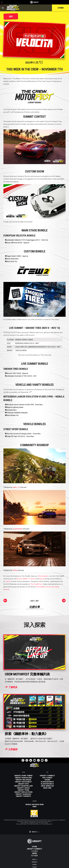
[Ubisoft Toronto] (23, 796)
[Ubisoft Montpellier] (23, 786)
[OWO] (35, 806)
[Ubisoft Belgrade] (23, 780)
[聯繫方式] (34, 860)
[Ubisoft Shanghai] (23, 794)
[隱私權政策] (34, 862)
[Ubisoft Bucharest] (23, 782)
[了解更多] (11, 687)
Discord (42, 579)
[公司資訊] (34, 851)
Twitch (8, 581)
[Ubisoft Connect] (34, 849)
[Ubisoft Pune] (23, 790)
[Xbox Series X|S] (47, 786)
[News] (34, 853)
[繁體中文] (34, 832)
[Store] (34, 847)
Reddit (25, 579)
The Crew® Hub (36, 584)
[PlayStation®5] (47, 782)
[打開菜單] (3, 8)
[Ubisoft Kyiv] (23, 784)
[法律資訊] (34, 867)
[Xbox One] (47, 788)
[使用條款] (34, 865)
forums (20, 579)
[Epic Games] (47, 778)
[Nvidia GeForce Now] (35, 804)
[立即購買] (11, 749)
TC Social (32, 579)
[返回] (11, 16)
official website (43, 576)
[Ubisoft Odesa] (23, 788)
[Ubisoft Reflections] (23, 792)
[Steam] (47, 780)
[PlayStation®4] (47, 784)
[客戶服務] (34, 855)
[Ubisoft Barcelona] (23, 778)
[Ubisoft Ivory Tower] (23, 776)
